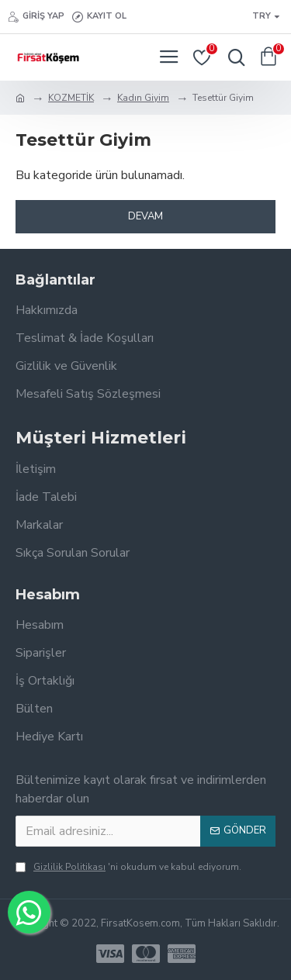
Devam (145, 216)
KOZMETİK (71, 98)
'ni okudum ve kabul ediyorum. (128, 867)
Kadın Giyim (143, 98)
